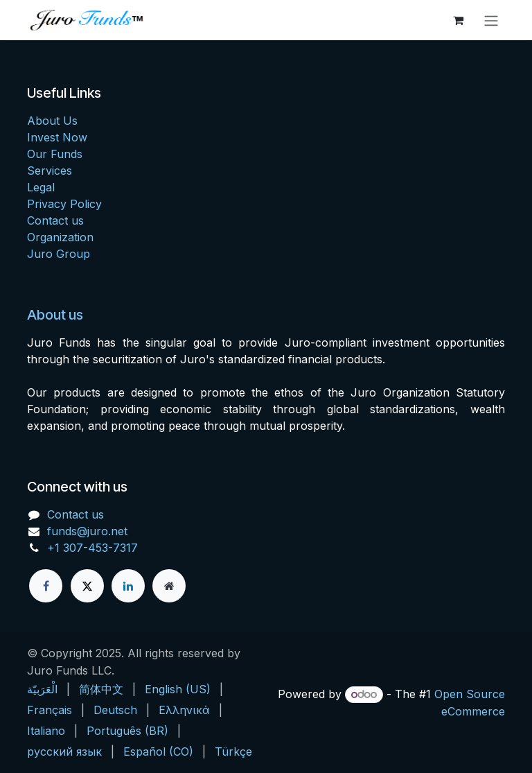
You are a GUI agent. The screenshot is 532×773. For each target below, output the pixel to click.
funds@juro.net (87, 531)
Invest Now (57, 137)
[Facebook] (46, 586)
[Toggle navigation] (491, 20)
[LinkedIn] (128, 586)
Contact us (55, 220)
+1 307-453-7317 (92, 548)
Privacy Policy (64, 204)
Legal (41, 187)
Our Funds (55, 154)
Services (50, 171)
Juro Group (59, 254)
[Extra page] (169, 586)
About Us (52, 121)
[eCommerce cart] (458, 20)
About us (55, 315)
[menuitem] (42, 689)
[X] (87, 586)
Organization (60, 237)
